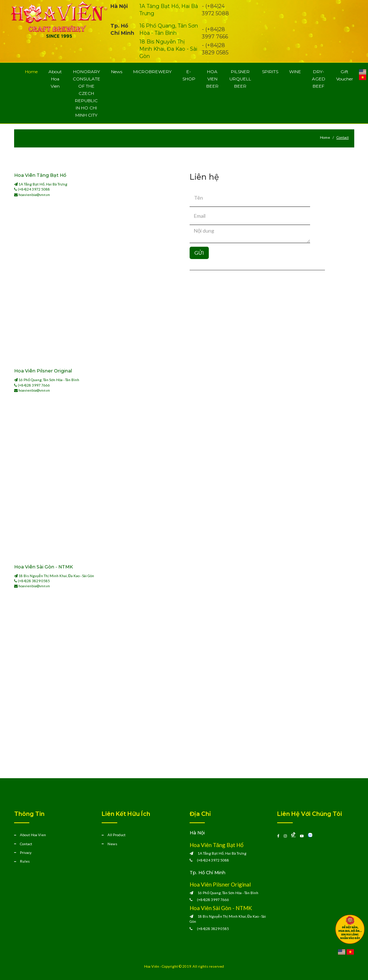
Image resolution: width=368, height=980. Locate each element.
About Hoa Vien (55, 79)
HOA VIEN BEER (212, 79)
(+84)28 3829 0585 (34, 581)
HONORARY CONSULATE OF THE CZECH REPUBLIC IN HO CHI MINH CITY (86, 93)
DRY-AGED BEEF (319, 79)
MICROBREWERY (152, 72)
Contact (26, 844)
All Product (117, 835)
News (117, 72)
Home (31, 72)
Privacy (26, 852)
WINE (295, 72)
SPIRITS (270, 72)
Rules (25, 861)
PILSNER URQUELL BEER (240, 79)
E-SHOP (189, 75)
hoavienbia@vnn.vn (34, 195)
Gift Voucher (345, 75)
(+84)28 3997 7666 (34, 385)
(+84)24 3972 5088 (34, 189)
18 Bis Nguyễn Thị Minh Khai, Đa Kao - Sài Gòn (168, 49)
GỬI (199, 253)
